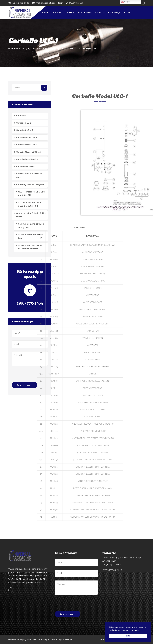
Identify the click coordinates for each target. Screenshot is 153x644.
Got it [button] (128, 636)
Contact (128, 13)
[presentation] (73, 605)
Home (45, 13)
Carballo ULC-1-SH (25, 130)
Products (99, 13)
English (126, 2)
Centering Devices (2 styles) (30, 185)
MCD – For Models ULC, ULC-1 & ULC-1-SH (32, 194)
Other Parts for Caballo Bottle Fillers (31, 215)
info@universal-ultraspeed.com (49, 3)
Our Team (70, 13)
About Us (56, 13)
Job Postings (114, 13)
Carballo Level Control (27, 159)
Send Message (68, 615)
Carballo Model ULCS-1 (27, 145)
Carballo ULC (23, 116)
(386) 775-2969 (76, 3)
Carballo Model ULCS (27, 137)
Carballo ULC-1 (24, 123)
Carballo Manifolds (25, 166)
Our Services (84, 13)
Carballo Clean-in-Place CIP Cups (30, 176)
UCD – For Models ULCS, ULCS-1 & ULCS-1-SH (30, 204)
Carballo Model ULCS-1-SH (29, 152)
